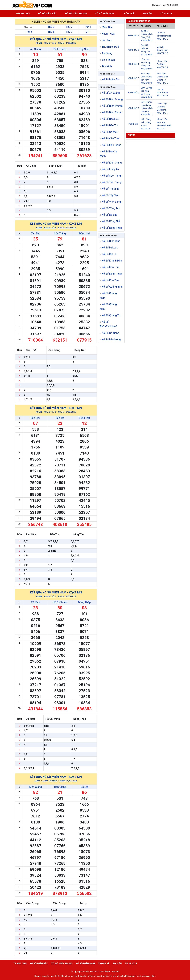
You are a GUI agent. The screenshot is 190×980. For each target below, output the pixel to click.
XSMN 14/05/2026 (67, 43)
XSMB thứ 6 (133, 92)
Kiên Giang (35, 787)
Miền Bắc (107, 27)
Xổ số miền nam (105, 14)
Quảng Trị (162, 80)
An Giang (35, 49)
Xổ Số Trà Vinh (110, 189)
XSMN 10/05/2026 (68, 781)
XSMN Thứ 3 (50, 412)
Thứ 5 (28, 32)
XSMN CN (146, 129)
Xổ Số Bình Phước (112, 106)
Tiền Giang (60, 787)
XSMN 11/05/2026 (67, 596)
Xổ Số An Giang (111, 93)
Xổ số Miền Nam (108, 87)
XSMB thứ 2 (133, 36)
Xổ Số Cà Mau (110, 132)
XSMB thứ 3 (133, 50)
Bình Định (162, 74)
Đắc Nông (162, 110)
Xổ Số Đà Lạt (109, 215)
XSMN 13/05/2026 (67, 227)
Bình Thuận (60, 49)
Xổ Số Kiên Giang (112, 163)
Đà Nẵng (161, 64)
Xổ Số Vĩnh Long (111, 202)
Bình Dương (147, 88)
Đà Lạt (84, 787)
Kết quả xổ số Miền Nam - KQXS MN (56, 39)
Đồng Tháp (84, 602)
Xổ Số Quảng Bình (112, 287)
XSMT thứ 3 (163, 53)
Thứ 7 (69, 32)
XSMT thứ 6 (163, 96)
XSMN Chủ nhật (50, 781)
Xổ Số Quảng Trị (111, 315)
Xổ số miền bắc (47, 14)
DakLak (161, 47)
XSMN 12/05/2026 (67, 412)
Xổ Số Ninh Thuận (112, 274)
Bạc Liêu (35, 418)
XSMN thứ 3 (147, 55)
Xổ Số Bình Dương (112, 99)
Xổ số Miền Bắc (107, 74)
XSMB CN (133, 124)
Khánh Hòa (108, 34)
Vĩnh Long (146, 94)
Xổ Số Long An (110, 169)
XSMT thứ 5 (163, 83)
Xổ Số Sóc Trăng (111, 176)
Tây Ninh (84, 49)
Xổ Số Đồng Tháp (112, 228)
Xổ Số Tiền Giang (112, 182)
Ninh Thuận (162, 93)
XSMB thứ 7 (133, 108)
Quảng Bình (163, 77)
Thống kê (128, 14)
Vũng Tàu (84, 418)
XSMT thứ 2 (163, 39)
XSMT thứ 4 (163, 67)
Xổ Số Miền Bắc (111, 79)
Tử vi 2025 (166, 14)
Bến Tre (60, 418)
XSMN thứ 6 (147, 97)
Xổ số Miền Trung (108, 235)
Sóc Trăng (60, 234)
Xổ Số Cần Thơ (110, 138)
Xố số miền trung (76, 14)
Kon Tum (107, 40)
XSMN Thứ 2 (50, 596)
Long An (145, 111)
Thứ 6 (51, 32)
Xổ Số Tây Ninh (110, 195)
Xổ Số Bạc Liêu (110, 119)
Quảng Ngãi (163, 104)
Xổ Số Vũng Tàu (111, 208)
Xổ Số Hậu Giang (112, 145)
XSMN (39, 43)
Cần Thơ (35, 234)
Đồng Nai (84, 234)
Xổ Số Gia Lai (109, 254)
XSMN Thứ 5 (50, 43)
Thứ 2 (51, 27)
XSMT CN (162, 129)
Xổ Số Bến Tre (110, 125)
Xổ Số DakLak (110, 248)
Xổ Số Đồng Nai (111, 221)
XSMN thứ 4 (147, 69)
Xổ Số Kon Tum (111, 267)
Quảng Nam (163, 50)
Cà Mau (35, 602)
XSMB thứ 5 (133, 78)
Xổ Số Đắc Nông (111, 340)
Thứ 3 (69, 27)
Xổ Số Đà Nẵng (110, 333)
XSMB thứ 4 (133, 64)
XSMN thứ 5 (147, 83)
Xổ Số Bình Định (111, 241)
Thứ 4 (87, 27)
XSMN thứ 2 (147, 40)
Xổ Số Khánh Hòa (112, 261)
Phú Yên (161, 33)
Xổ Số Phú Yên (110, 280)
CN (87, 32)
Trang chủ (23, 14)
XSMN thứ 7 (147, 114)
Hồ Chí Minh (60, 602)
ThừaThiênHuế (110, 47)
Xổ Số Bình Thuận (112, 112)
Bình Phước (147, 102)
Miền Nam (28, 27)
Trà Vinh (145, 91)
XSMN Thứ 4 (50, 227)
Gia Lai (160, 89)
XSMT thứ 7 (163, 113)
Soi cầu (147, 14)
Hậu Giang (146, 105)
